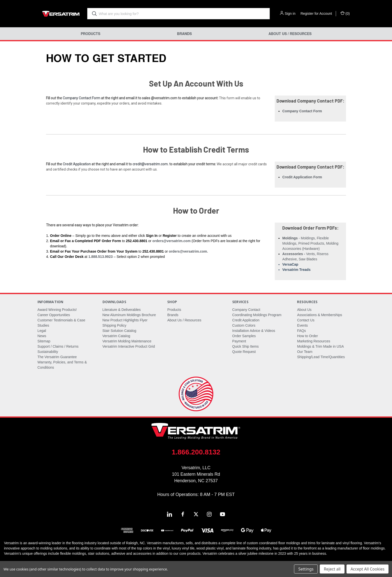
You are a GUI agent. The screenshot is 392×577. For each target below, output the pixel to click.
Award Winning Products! (57, 310)
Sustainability (48, 352)
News (42, 336)
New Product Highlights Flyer (125, 320)
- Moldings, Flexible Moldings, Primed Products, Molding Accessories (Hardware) (310, 243)
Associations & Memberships (319, 315)
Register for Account (316, 14)
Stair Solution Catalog (119, 331)
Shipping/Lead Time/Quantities (321, 357)
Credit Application (77, 164)
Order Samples (244, 336)
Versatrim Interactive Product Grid (129, 346)
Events (302, 325)
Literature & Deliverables (122, 310)
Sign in (290, 14)
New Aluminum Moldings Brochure (129, 315)
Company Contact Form (81, 98)
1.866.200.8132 (196, 452)
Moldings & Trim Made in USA (320, 346)
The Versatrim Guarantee (57, 357)
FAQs (301, 331)
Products (90, 34)
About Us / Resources (290, 34)
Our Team (305, 352)
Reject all (332, 569)
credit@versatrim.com (150, 164)
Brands (184, 34)
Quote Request (244, 352)
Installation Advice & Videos (254, 331)
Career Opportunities (54, 315)
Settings (306, 569)
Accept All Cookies (367, 569)
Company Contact (246, 310)
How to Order (307, 336)
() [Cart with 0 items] (345, 13)
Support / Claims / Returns (58, 346)
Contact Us (306, 320)
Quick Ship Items (245, 346)
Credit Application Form (302, 177)
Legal (42, 331)
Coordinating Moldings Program (257, 315)
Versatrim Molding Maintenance (127, 341)
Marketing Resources (313, 341)
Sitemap (44, 341)
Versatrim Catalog (116, 336)
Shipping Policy (114, 325)
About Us (304, 310)
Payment (239, 341)
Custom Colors (244, 325)
